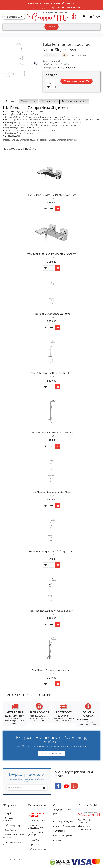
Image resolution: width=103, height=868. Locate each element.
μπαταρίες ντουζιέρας (29, 140)
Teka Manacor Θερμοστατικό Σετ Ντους (51, 492)
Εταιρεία (8, 813)
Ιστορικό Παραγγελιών (65, 826)
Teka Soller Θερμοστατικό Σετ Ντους (51, 314)
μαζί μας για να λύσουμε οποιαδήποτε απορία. (88, 722)
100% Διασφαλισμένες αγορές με (39, 718)
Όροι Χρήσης (10, 830)
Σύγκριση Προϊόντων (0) (45, 8)
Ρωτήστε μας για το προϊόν (74, 101)
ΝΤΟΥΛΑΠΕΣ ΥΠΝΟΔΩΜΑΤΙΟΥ (35, 827)
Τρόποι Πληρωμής (13, 825)
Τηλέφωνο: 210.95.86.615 (85, 828)
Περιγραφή (10, 101)
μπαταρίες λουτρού (48, 140)
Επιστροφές (60, 831)
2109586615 (70, 3)
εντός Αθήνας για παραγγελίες (15, 720)
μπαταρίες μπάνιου (11, 140)
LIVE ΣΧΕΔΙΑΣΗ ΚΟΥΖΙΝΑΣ (36, 815)
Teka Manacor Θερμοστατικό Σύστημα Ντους (51, 551)
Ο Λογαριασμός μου (64, 821)
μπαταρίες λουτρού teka (67, 140)
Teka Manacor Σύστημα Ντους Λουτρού (51, 670)
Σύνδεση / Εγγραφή (26, 8)
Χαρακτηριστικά (28, 101)
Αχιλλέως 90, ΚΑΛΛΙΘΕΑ (85, 821)
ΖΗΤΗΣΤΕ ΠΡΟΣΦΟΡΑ (51, 753)
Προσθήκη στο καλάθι (76, 81)
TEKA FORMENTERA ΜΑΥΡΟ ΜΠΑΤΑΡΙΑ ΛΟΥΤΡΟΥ (51, 195)
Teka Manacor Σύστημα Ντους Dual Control (51, 611)
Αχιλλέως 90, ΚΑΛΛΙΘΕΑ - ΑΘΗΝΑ (45, 3)
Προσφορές (35, 844)
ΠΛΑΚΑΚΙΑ (34, 840)
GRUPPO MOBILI (9, 860)
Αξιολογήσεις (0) (49, 101)
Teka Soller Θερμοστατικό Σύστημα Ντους (51, 433)
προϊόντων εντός (64, 718)
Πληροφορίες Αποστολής (10, 819)
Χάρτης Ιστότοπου (38, 849)
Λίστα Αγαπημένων (63, 835)
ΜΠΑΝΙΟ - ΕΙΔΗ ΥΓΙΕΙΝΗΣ (35, 834)
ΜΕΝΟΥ (51, 27)
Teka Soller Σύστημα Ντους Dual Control (51, 373)
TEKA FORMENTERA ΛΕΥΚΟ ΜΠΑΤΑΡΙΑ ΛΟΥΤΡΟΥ (51, 254)
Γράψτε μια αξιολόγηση (74, 55)
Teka (59, 61)
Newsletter (60, 840)
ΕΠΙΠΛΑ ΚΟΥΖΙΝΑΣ (38, 821)
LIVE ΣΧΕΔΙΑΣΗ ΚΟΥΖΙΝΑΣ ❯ (70, 8)
